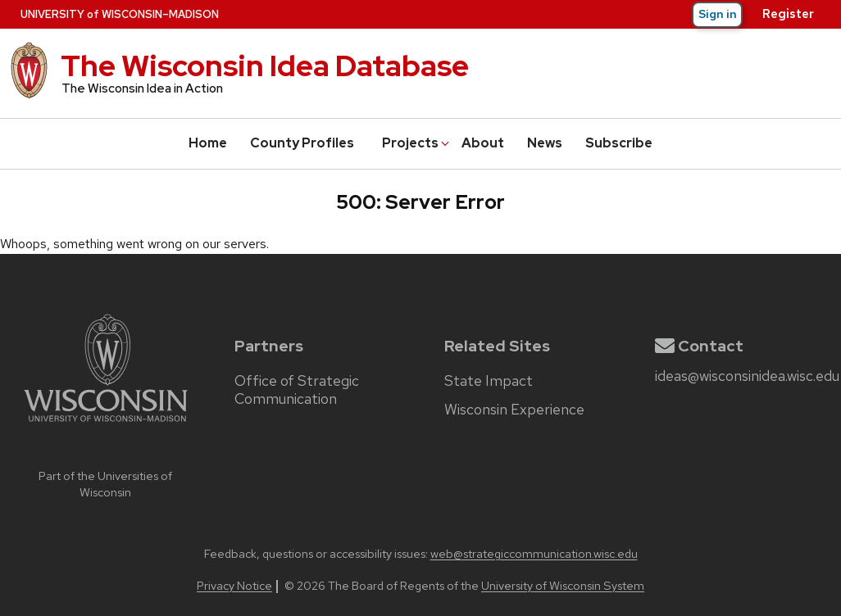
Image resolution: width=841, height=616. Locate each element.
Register (788, 14)
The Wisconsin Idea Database (265, 66)
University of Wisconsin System (563, 585)
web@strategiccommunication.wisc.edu (534, 553)
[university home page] (106, 457)
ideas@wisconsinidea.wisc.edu (747, 376)
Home (208, 143)
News (545, 143)
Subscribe (619, 143)
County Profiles (302, 143)
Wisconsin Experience (514, 410)
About (483, 143)
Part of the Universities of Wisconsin (105, 484)
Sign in (718, 14)
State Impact (489, 381)
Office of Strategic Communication (297, 390)
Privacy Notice (234, 585)
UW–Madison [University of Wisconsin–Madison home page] (120, 14)
